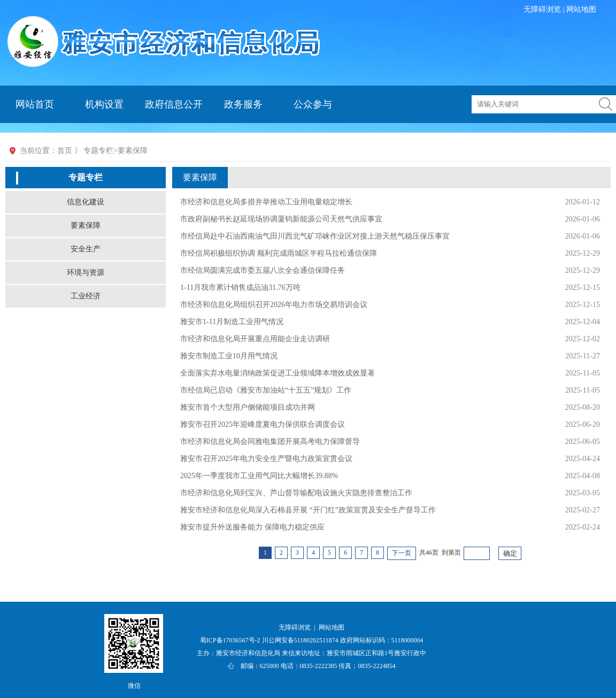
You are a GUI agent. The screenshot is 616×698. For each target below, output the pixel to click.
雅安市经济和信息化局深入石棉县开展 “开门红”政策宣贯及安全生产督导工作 (308, 510)
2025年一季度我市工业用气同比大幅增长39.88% (259, 476)
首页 (65, 151)
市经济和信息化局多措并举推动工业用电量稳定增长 (266, 202)
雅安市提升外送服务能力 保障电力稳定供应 (252, 527)
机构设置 (104, 104)
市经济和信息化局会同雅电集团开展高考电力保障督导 (270, 442)
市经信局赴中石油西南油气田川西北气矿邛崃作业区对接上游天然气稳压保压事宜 (315, 236)
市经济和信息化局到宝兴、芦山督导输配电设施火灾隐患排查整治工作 (296, 493)
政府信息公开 (174, 104)
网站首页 (35, 104)
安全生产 (86, 249)
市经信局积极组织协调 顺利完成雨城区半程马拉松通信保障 (279, 253)
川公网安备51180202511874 (301, 640)
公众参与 (313, 104)
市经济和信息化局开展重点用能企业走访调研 (255, 339)
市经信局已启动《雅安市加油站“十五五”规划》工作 (266, 390)
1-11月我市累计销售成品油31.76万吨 (240, 287)
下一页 (402, 553)
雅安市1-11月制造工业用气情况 (232, 322)
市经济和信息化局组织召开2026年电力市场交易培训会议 (274, 305)
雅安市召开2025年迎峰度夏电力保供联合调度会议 (263, 424)
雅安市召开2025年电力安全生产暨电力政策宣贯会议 (266, 459)
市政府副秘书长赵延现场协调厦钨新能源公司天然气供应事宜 (281, 219)
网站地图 (581, 9)
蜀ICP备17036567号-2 (231, 640)
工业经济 (86, 296)
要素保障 (86, 225)
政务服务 (243, 104)
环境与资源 (86, 273)
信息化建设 (86, 202)
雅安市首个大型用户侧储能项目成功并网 (248, 407)
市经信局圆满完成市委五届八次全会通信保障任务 (263, 270)
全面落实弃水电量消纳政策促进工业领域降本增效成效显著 (278, 373)
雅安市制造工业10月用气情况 (229, 356)
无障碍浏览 (542, 9)
